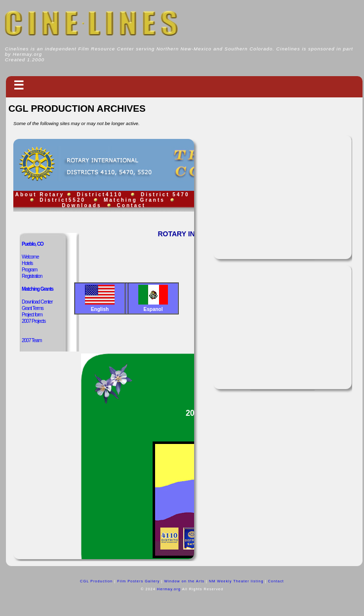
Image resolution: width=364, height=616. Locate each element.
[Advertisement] (283, 197)
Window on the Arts (184, 581)
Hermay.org (170, 589)
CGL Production (96, 581)
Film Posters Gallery (138, 581)
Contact (276, 581)
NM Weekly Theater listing (236, 581)
